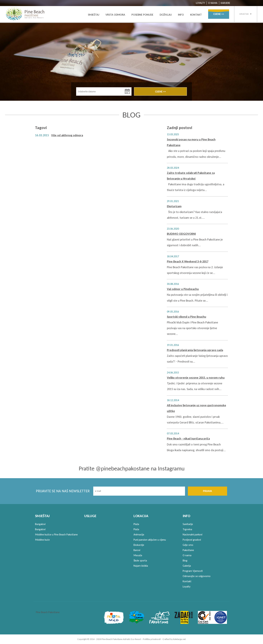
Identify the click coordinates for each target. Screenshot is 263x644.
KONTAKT (196, 15)
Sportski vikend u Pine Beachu (187, 317)
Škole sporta (140, 560)
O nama (187, 555)
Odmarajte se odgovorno (197, 576)
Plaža (136, 524)
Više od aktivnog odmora (67, 135)
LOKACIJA (141, 516)
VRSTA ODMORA (115, 15)
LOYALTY (200, 3)
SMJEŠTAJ (94, 15)
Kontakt (187, 581)
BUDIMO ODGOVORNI (181, 234)
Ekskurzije (139, 545)
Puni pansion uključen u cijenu (150, 540)
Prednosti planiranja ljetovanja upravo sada (195, 350)
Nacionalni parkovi (192, 534)
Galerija (187, 566)
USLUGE (90, 516)
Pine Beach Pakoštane (48, 612)
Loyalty (187, 587)
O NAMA (213, 3)
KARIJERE (225, 3)
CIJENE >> (219, 14)
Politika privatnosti (152, 639)
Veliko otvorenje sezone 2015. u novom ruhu (196, 378)
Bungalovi (40, 524)
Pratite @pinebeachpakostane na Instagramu (132, 469)
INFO (181, 15)
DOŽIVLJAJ (166, 15)
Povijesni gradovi (192, 540)
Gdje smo (188, 545)
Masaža (138, 555)
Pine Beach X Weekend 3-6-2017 (188, 261)
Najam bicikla (141, 566)
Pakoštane (188, 550)
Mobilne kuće (42, 540)
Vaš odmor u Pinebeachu (183, 289)
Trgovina (187, 529)
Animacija (139, 534)
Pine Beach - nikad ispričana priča (188, 439)
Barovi (137, 550)
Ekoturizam (174, 206)
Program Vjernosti (193, 571)
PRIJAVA (207, 491)
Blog (185, 560)
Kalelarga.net (179, 639)
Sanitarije (188, 524)
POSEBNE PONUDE (142, 15)
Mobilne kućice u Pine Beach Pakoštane (56, 534)
